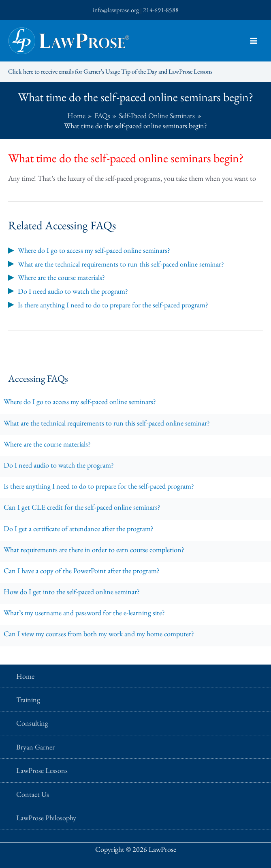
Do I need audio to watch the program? (59, 465)
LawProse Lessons (42, 770)
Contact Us (33, 794)
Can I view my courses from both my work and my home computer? (99, 634)
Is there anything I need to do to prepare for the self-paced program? (99, 486)
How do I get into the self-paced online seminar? (72, 592)
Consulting (32, 723)
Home (25, 676)
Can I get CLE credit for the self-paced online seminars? (82, 507)
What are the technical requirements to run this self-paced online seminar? (107, 423)
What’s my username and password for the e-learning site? (84, 613)
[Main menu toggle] (253, 41)
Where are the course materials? (47, 444)
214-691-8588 (161, 10)
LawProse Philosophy (46, 818)
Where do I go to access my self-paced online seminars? (80, 401)
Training (28, 700)
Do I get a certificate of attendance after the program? (79, 528)
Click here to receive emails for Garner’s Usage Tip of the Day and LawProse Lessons (110, 71)
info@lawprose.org (116, 10)
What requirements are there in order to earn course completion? (94, 549)
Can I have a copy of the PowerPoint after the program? (82, 571)
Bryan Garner (35, 747)
